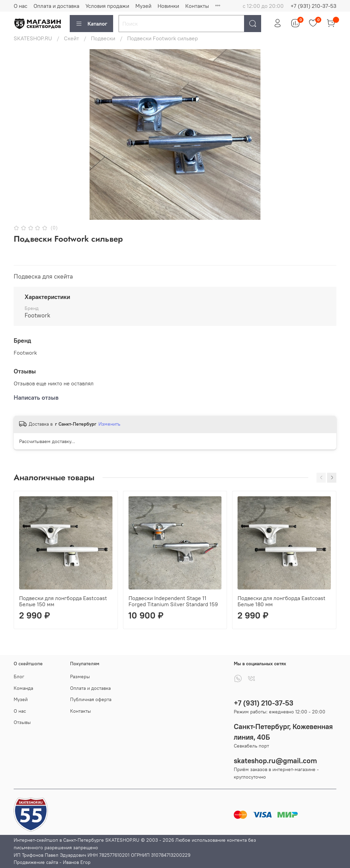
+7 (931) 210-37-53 (313, 6)
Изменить (109, 424)
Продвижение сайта (36, 862)
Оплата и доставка (56, 6)
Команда (23, 688)
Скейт (71, 38)
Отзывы (22, 722)
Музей (143, 6)
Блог (19, 677)
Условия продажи (107, 6)
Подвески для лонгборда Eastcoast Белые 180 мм (281, 601)
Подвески (103, 38)
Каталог (91, 24)
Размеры (80, 677)
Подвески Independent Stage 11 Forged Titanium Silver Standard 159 (173, 601)
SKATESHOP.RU (33, 38)
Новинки (168, 6)
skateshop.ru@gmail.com (275, 761)
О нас (21, 6)
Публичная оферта (91, 699)
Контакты (197, 6)
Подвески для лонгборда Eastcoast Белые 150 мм (63, 601)
